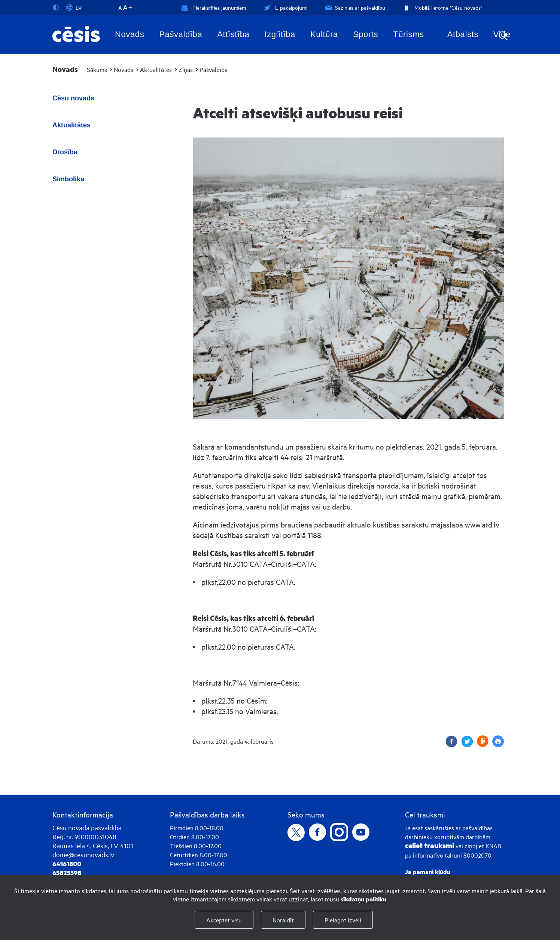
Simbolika (68, 179)
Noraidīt (283, 920)
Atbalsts (463, 34)
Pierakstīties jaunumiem (214, 7)
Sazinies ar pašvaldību (354, 7)
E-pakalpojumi (285, 7)
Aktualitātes (156, 69)
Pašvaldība (181, 34)
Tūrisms (408, 34)
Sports (366, 34)
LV (74, 7)
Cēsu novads (73, 98)
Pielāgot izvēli (343, 920)
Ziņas (186, 69)
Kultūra (324, 34)
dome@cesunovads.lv (83, 854)
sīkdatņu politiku (363, 899)
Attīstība (233, 34)
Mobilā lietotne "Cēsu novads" (442, 7)
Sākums (97, 69)
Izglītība (280, 34)
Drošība (65, 152)
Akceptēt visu (224, 920)
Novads (130, 34)
